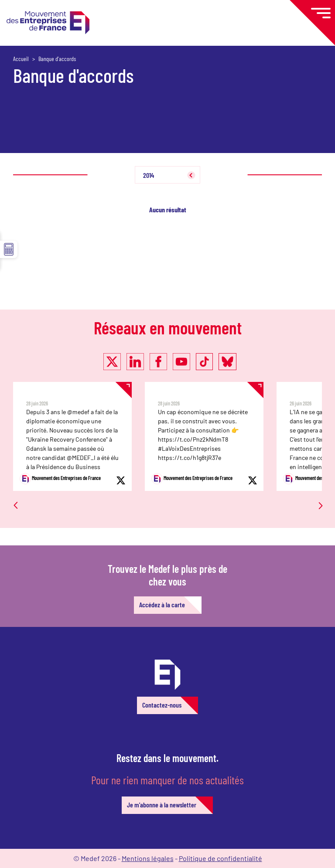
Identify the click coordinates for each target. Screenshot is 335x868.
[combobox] (166, 175)
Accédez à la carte (162, 604)
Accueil (21, 59)
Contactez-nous (162, 705)
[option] (79, 436)
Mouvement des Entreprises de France (60, 479)
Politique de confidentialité (220, 858)
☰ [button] (9, 249)
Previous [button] (16, 492)
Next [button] (317, 489)
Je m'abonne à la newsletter (162, 805)
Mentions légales (148, 858)
